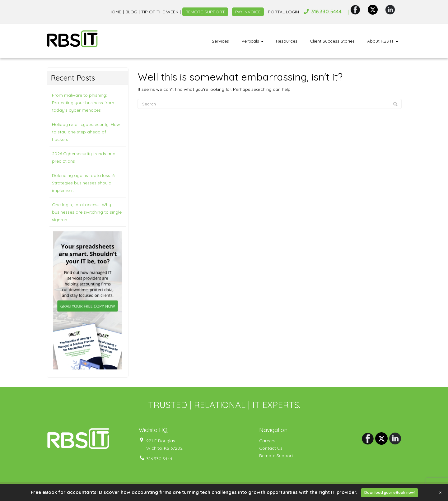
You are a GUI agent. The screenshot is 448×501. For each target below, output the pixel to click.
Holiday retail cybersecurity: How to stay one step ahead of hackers (86, 132)
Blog (131, 12)
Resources (287, 41)
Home (115, 12)
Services (220, 41)
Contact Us (271, 448)
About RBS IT (383, 41)
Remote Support (205, 12)
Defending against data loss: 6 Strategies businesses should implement (83, 183)
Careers (267, 441)
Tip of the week (160, 12)
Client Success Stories (332, 41)
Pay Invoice (248, 12)
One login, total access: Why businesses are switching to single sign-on (87, 212)
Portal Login (283, 12)
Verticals (252, 41)
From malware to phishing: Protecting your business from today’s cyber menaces (83, 103)
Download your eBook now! (390, 492)
